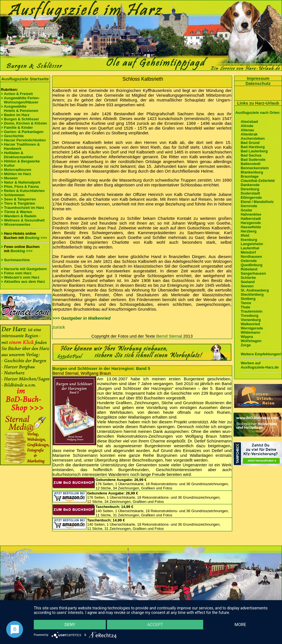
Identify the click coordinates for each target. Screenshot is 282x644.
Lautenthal (250, 248)
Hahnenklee (251, 214)
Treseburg (249, 316)
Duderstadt (250, 193)
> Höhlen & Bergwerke (20, 161)
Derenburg (250, 189)
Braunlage (250, 176)
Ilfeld (245, 235)
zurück (59, 327)
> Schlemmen (13, 195)
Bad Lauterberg (254, 151)
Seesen (247, 286)
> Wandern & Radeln (19, 216)
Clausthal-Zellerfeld (258, 181)
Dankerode (250, 185)
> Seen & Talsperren (18, 199)
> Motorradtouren (16, 170)
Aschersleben (253, 138)
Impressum (258, 78)
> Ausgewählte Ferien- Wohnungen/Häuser (21, 100)
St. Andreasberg (255, 290)
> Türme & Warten (16, 212)
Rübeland (249, 269)
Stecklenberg (252, 294)
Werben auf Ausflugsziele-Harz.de (260, 365)
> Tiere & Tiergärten (18, 203)
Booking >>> (36, 238)
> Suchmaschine (15, 260)
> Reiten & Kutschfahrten (23, 191)
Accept (155, 625)
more (240, 625)
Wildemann (250, 332)
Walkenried (250, 324)
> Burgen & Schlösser (20, 119)
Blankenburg (252, 172)
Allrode (247, 126)
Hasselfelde (251, 227)
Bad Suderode (253, 160)
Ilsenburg (249, 240)
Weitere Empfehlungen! (261, 354)
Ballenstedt (250, 164)
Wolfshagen (251, 341)
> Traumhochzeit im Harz (23, 208)
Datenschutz (258, 83)
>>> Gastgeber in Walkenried (82, 318)
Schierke (248, 278)
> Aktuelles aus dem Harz (23, 282)
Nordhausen (251, 257)
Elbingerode (251, 197)
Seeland (248, 282)
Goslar (246, 210)
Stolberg (248, 299)
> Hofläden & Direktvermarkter (17, 155)
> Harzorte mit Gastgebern (24, 269)
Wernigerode (252, 328)
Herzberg (249, 231)
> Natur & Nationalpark (21, 182)
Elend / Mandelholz (257, 202)
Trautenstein (251, 311)
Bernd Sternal (169, 336)
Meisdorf (248, 252)
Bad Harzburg (253, 147)
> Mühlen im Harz (16, 174)
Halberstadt (251, 219)
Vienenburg (251, 320)
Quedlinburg (251, 265)
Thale (245, 307)
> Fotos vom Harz (16, 273)
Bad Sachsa (251, 155)
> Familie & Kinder (17, 127)
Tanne (246, 303)
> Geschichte (12, 136)
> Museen (9, 178)
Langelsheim (252, 244)
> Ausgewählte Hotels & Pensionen (20, 109)
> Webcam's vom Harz (20, 277)
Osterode (249, 261)
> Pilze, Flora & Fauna (20, 187)
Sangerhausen (253, 273)
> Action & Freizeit (17, 94)
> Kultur (8, 165)
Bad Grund (250, 143)
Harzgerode (251, 223)
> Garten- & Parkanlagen (22, 132)
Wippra (247, 337)
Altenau (247, 130)
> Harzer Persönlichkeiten (23, 140)
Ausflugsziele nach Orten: (258, 113)
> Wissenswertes (16, 224)
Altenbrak (249, 134)
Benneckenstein (255, 168)
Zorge (246, 345)
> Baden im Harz (15, 115)
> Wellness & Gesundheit (23, 220)
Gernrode (249, 206)
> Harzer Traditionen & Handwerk (20, 146)
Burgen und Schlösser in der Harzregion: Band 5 (101, 368)
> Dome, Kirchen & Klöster (24, 123)
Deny (70, 625)
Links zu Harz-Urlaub (258, 103)
